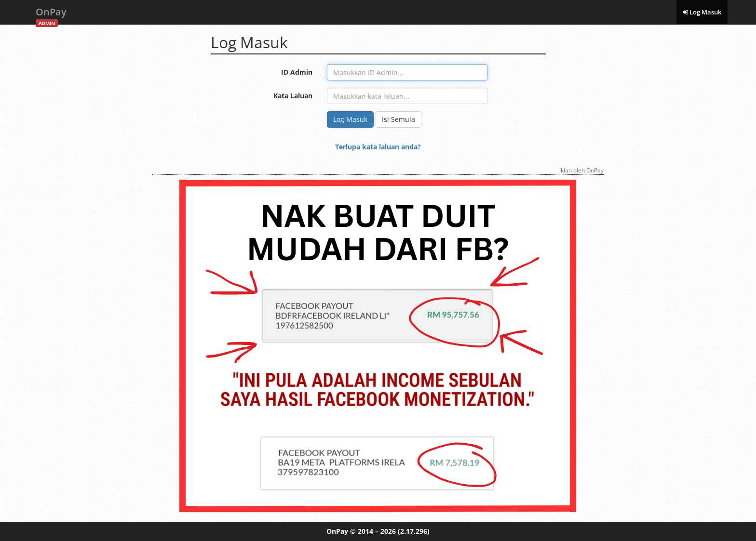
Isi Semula (398, 119)
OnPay (51, 15)
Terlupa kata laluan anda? (378, 147)
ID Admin (297, 72)
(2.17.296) (414, 531)
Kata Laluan (293, 96)
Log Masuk (702, 12)
